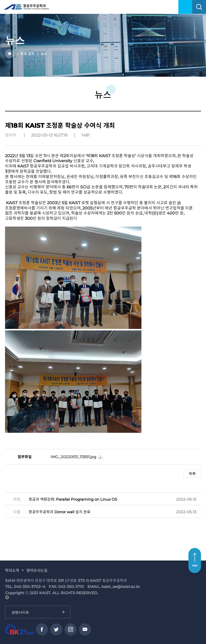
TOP (195, 566)
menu (185, 7)
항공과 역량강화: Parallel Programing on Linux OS (73, 499)
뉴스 (44, 54)
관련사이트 (5, 606)
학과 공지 (27, 54)
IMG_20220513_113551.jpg (73, 457)
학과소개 (12, 570)
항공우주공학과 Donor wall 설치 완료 (60, 512)
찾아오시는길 (37, 570)
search (199, 7)
